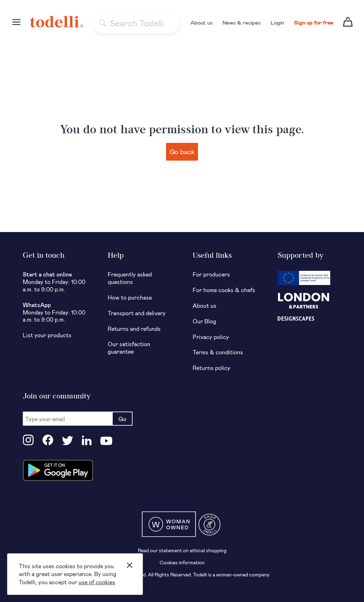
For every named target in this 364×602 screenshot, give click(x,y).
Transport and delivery (137, 313)
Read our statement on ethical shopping (182, 550)
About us (202, 22)
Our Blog (204, 321)
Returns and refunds (134, 329)
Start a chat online (47, 274)
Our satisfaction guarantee (129, 348)
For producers (211, 274)
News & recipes (242, 22)
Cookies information (182, 562)
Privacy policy (211, 337)
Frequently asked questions (130, 278)
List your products (47, 335)
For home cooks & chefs (224, 290)
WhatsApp (37, 305)
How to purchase (130, 297)
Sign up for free (314, 22)
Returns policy (212, 368)
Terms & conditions (218, 352)
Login (277, 22)
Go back (182, 152)
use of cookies (97, 582)
